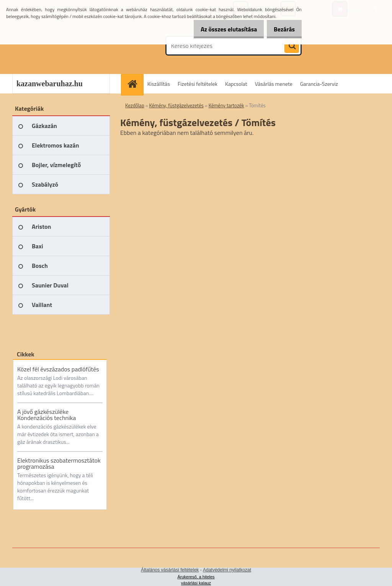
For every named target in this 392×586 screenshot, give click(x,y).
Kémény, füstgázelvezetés (176, 105)
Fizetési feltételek (198, 84)
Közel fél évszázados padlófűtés (58, 369)
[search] (292, 46)
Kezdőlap (135, 105)
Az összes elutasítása (221, 29)
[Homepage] (135, 84)
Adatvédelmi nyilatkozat (227, 570)
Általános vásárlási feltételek (170, 570)
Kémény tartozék (226, 105)
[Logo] (65, 46)
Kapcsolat (236, 84)
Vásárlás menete (274, 84)
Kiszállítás (159, 84)
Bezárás (282, 29)
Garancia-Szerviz (319, 84)
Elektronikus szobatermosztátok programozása (59, 463)
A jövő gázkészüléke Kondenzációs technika (47, 415)
